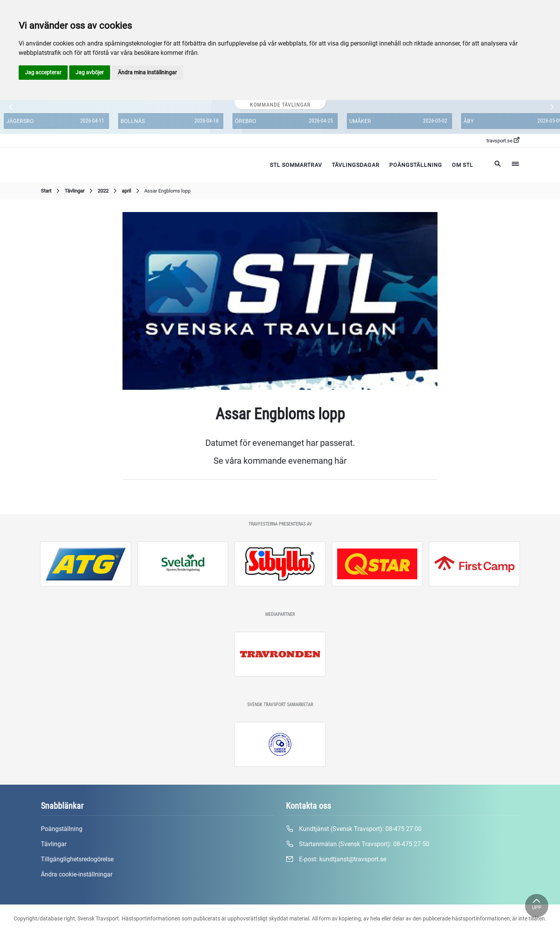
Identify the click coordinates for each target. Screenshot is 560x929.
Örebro (246, 121)
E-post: (336, 859)
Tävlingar (80, 191)
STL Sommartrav (296, 165)
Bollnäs (133, 121)
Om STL (463, 165)
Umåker (360, 121)
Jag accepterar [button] (43, 72)
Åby (469, 121)
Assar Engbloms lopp (167, 191)
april (131, 191)
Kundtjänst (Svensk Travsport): (354, 829)
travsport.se (503, 140)
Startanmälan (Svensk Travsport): (358, 844)
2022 (108, 191)
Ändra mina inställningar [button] (147, 72)
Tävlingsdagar (356, 165)
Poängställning (416, 165)
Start (51, 191)
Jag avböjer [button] (90, 72)
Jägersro (20, 121)
